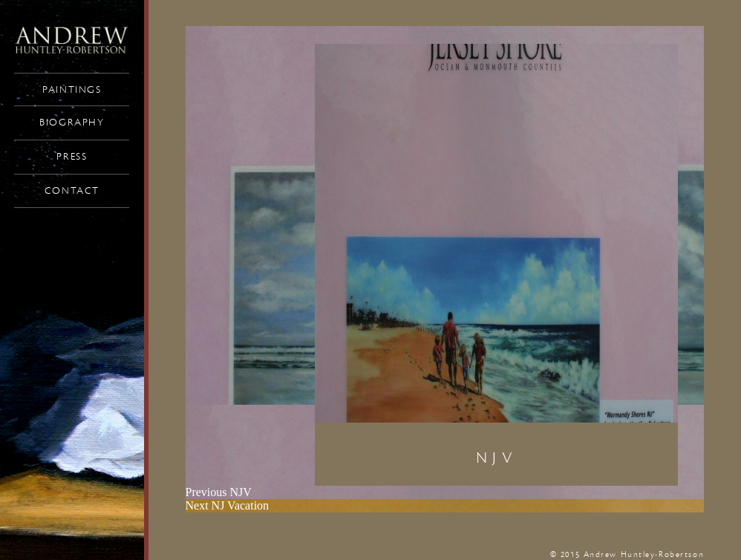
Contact (72, 191)
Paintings (72, 90)
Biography (72, 123)
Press (72, 157)
